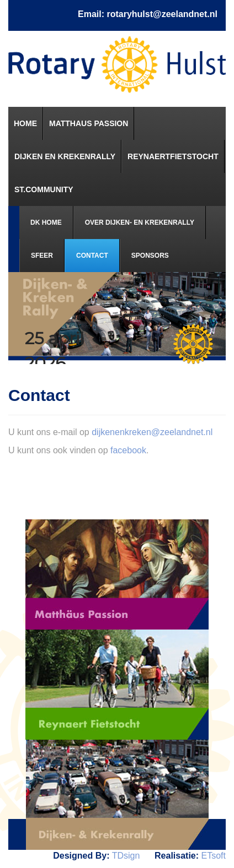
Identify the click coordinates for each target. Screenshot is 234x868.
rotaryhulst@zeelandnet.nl (162, 14)
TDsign (126, 856)
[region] (117, 318)
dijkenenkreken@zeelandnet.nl (152, 432)
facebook (128, 450)
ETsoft (214, 856)
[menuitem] (26, 123)
